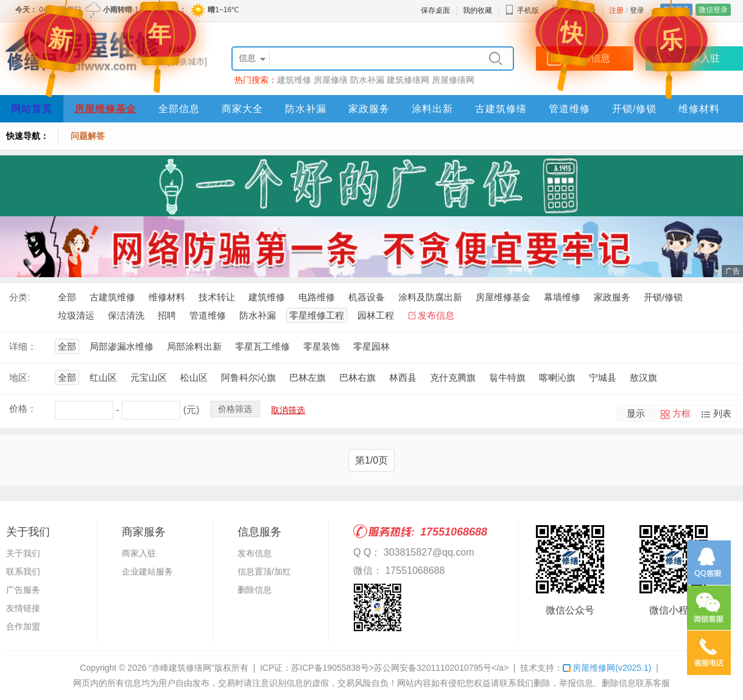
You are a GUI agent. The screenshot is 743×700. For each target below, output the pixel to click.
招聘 (167, 315)
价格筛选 (235, 409)
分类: (19, 297)
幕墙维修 (562, 297)
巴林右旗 (357, 377)
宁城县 (603, 377)
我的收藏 (477, 10)
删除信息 (255, 590)
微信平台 (582, 10)
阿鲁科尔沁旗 (248, 377)
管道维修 (569, 109)
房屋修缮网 (453, 80)
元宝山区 (149, 377)
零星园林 (371, 346)
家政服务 (369, 109)
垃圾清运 (76, 315)
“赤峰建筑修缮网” (181, 668)
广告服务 (23, 590)
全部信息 (179, 109)
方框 (681, 413)
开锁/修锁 (634, 109)
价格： (23, 408)
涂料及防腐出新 (430, 297)
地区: (19, 377)
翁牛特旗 (507, 377)
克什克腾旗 (453, 377)
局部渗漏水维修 (121, 346)
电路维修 (317, 297)
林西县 (403, 377)
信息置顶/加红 (264, 571)
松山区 (194, 377)
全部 (67, 297)
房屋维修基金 (105, 109)
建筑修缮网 (408, 80)
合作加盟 (23, 626)
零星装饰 (322, 346)
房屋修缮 (331, 80)
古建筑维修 (112, 297)
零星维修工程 (317, 315)
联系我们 (23, 571)
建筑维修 (294, 80)
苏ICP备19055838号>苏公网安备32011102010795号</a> (400, 668)
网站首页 (32, 109)
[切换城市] (188, 62)
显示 (636, 413)
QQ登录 (676, 10)
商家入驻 (139, 553)
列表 (722, 413)
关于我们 (23, 553)
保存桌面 (435, 10)
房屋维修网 (607, 668)
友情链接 (23, 608)
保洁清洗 (126, 315)
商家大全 (242, 109)
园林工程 (376, 315)
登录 (637, 10)
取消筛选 (288, 410)
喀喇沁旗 (557, 377)
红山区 (103, 377)
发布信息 (436, 315)
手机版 (522, 10)
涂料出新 (432, 109)
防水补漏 (367, 80)
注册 (616, 10)
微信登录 (713, 10)
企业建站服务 (147, 571)
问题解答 (88, 136)
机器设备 (367, 297)
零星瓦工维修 (262, 346)
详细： (23, 346)
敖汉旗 (643, 377)
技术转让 (217, 297)
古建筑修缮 (501, 109)
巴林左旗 (308, 377)
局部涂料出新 (194, 346)
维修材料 (699, 109)
